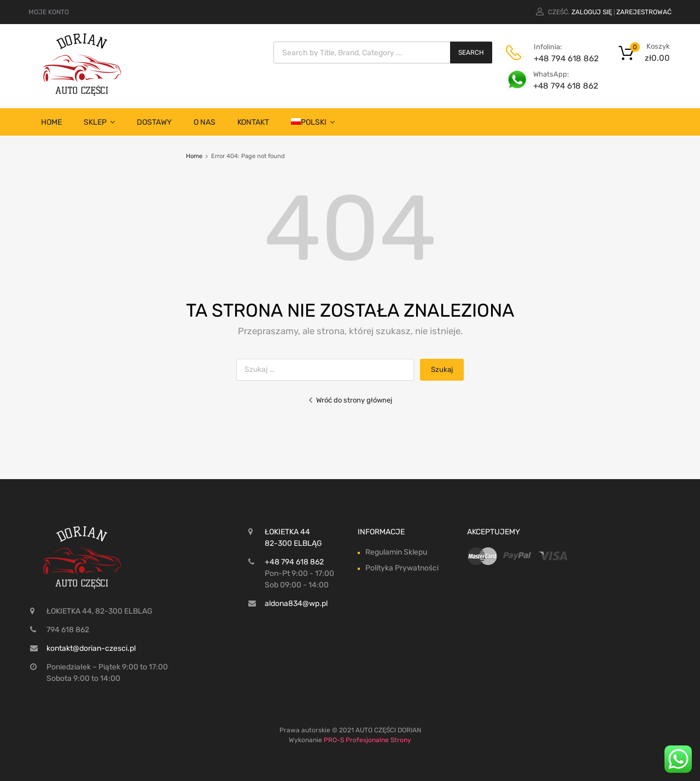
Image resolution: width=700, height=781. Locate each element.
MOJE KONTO (49, 12)
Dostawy (154, 122)
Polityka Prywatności (402, 568)
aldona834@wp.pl (296, 604)
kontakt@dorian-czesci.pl (91, 648)
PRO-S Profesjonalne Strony (367, 740)
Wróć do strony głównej (350, 400)
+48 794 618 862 (561, 59)
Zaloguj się (592, 12)
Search (471, 53)
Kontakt (253, 122)
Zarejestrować (644, 12)
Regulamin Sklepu (396, 552)
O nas (205, 122)
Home (51, 122)
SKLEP (99, 122)
